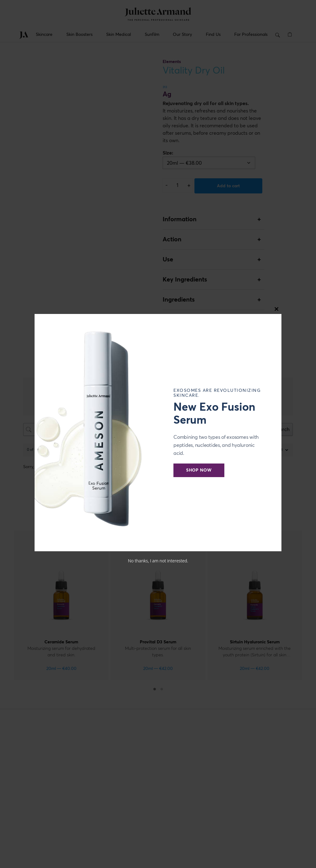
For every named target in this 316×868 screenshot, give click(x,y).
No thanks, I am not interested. (158, 561)
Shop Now (201, 470)
